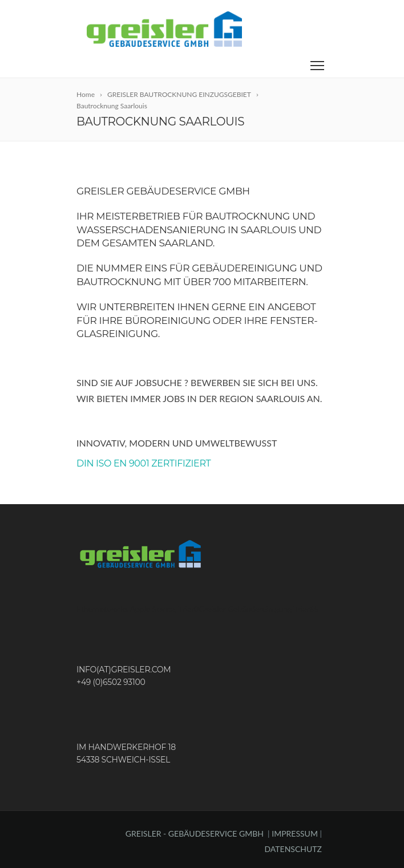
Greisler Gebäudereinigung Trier (254, 609)
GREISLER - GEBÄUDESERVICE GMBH (195, 833)
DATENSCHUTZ (293, 849)
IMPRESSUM (296, 833)
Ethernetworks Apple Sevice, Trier (135, 609)
